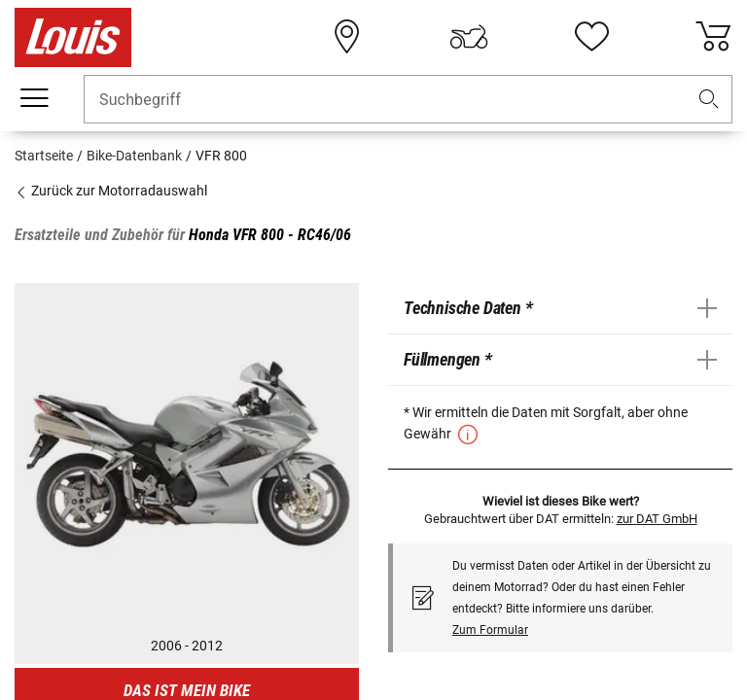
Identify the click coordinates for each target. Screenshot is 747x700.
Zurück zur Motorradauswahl (111, 191)
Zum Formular (490, 630)
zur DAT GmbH (657, 519)
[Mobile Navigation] (34, 98)
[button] (709, 100)
